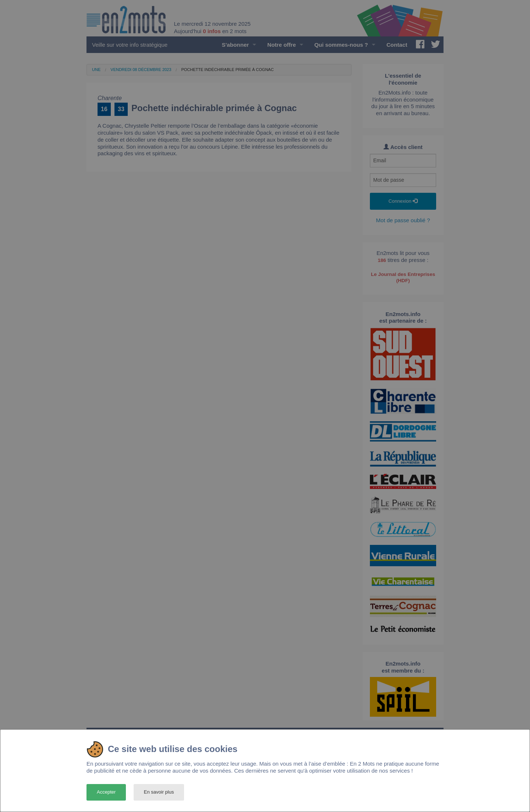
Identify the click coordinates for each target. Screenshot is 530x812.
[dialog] (265, 771)
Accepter (106, 792)
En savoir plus (159, 792)
